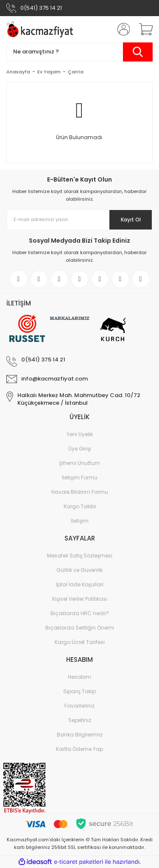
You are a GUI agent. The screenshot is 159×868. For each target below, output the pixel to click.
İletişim (80, 521)
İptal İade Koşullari (80, 584)
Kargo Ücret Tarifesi (80, 642)
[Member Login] (121, 29)
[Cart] (143, 29)
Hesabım (79, 677)
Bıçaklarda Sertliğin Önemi (80, 628)
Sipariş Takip (79, 691)
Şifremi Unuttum (79, 463)
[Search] (79, 52)
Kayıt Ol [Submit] (131, 220)
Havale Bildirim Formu (80, 492)
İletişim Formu (80, 477)
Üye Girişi (80, 449)
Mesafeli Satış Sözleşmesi (80, 556)
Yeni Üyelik (80, 434)
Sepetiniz (80, 720)
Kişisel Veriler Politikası (80, 599)
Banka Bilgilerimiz (80, 735)
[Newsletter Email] (79, 220)
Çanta (76, 72)
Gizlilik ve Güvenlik (79, 570)
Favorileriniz (79, 706)
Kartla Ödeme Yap (79, 749)
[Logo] (41, 29)
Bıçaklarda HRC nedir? (80, 613)
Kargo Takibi (80, 506)
